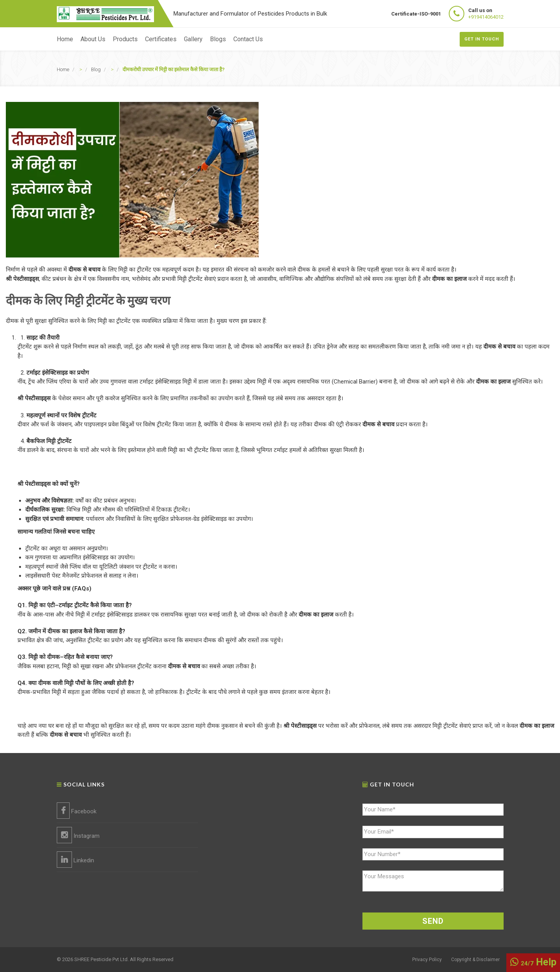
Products (125, 39)
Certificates (161, 39)
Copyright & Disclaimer (475, 960)
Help (533, 962)
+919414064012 (486, 17)
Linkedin (75, 860)
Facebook (77, 811)
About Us (93, 39)
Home (65, 39)
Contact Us (248, 39)
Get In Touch (482, 39)
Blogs (218, 39)
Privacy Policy (427, 960)
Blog (96, 69)
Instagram (78, 835)
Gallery (193, 39)
